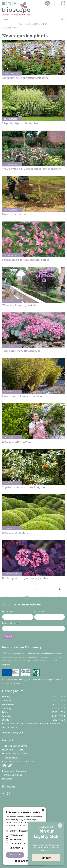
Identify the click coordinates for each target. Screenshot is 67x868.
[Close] (60, 826)
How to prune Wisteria (17, 442)
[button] (24, 861)
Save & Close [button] (15, 855)
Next (60, 589)
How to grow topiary (15, 533)
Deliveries (7, 779)
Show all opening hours (13, 732)
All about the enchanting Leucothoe (25, 78)
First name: (8, 611)
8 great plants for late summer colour (26, 260)
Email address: (10, 623)
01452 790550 (12, 757)
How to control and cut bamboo (22, 396)
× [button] (43, 810)
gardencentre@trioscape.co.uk (20, 761)
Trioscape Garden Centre (15, 746)
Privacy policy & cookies (14, 771)
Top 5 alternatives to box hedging (24, 487)
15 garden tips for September (20, 123)
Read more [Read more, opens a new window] (26, 825)
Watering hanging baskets (19, 305)
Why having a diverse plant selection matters (32, 169)
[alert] (24, 836)
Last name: (40, 611)
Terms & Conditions (12, 775)
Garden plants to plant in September (25, 578)
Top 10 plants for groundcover (21, 351)
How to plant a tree (14, 214)
